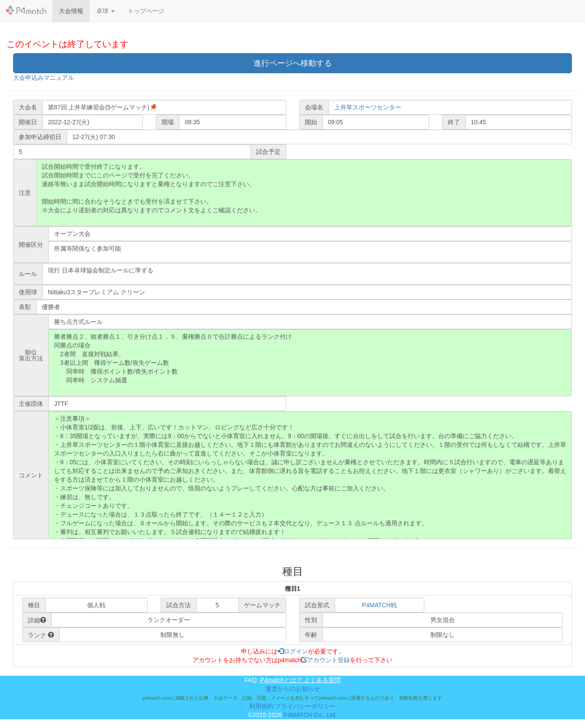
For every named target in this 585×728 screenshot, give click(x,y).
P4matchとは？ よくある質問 (300, 680)
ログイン (293, 651)
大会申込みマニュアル (44, 78)
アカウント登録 (325, 660)
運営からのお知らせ (293, 689)
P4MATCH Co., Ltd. (310, 715)
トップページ (146, 11)
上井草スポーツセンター (368, 107)
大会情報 (71, 11)
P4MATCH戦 (379, 605)
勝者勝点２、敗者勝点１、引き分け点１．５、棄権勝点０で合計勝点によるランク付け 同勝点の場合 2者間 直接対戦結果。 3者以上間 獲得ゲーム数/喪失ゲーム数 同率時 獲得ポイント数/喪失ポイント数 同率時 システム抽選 (310, 363)
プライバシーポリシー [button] (305, 706)
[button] (105, 11)
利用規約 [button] (261, 706)
